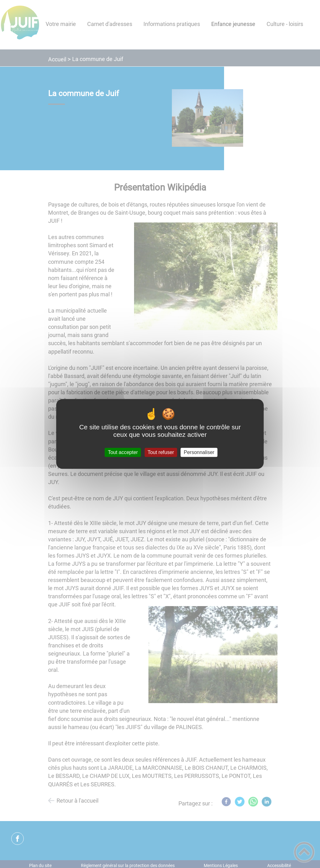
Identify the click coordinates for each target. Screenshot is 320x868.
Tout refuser (161, 452)
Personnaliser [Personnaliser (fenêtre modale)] (199, 452)
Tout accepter (123, 452)
